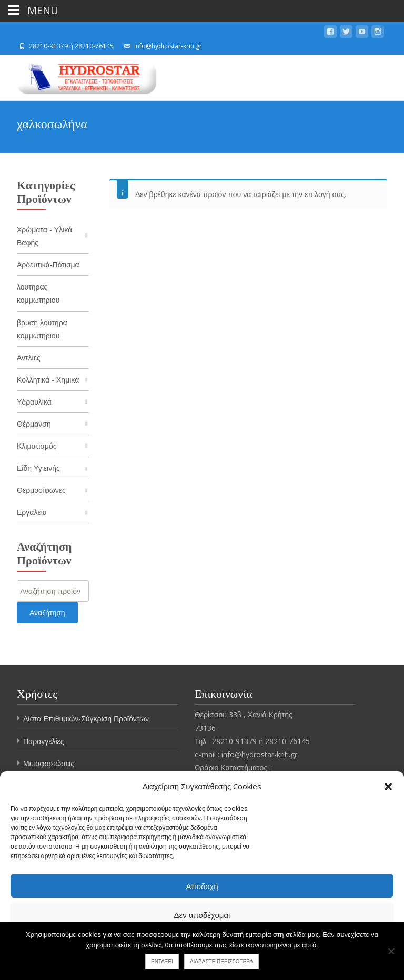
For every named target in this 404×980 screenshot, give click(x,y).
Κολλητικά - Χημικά (48, 380)
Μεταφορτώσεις (49, 764)
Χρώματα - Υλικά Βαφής (44, 236)
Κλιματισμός (37, 446)
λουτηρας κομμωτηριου (38, 294)
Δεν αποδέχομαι (202, 915)
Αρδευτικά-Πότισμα (48, 265)
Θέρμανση (34, 424)
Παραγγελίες (44, 742)
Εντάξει (162, 961)
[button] (388, 787)
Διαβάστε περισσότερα (221, 961)
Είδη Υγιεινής (38, 468)
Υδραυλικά (34, 402)
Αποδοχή (202, 886)
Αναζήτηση (47, 613)
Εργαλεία (32, 513)
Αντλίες (29, 358)
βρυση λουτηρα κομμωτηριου (42, 329)
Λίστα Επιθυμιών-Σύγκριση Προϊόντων (86, 720)
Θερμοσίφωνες (41, 491)
